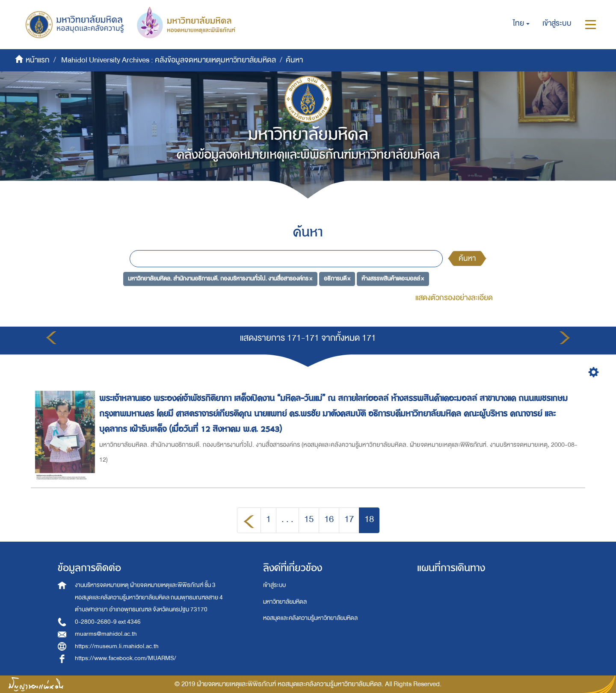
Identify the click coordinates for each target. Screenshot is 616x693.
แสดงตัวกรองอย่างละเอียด (454, 298)
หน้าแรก (38, 60)
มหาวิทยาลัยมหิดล (285, 602)
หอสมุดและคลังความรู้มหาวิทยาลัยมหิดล (310, 618)
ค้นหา (467, 258)
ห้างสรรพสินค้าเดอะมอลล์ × (393, 279)
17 (349, 519)
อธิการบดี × (337, 279)
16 (329, 519)
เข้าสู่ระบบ (274, 585)
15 (309, 519)
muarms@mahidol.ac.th (106, 634)
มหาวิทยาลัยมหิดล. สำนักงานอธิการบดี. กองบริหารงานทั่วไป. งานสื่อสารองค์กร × (220, 279)
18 (369, 519)
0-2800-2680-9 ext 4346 (108, 622)
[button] (521, 24)
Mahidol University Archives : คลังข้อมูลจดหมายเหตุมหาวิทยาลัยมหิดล (169, 60)
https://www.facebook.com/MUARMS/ (126, 658)
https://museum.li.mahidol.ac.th (117, 646)
